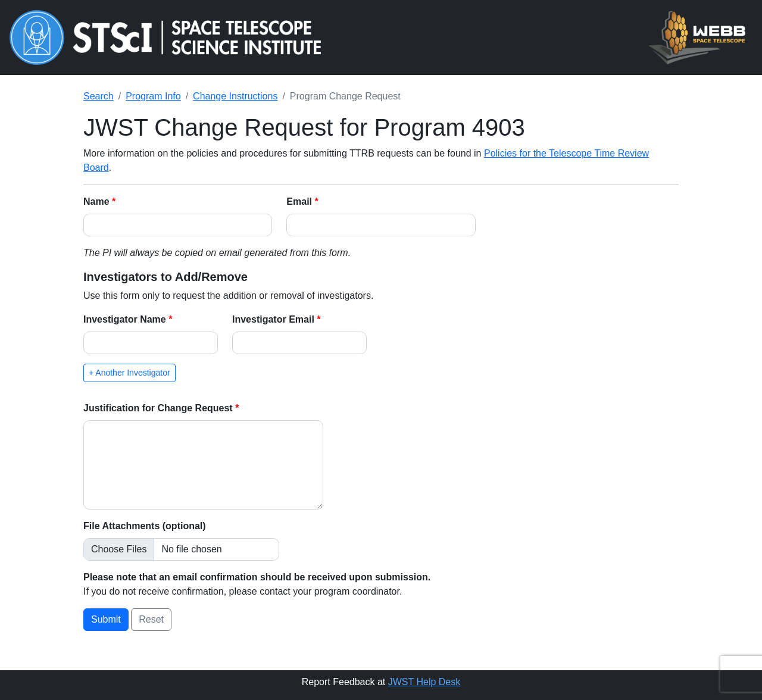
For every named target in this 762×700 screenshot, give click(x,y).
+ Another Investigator (129, 373)
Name (98, 201)
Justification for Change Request (159, 408)
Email (300, 201)
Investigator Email (274, 319)
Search (99, 96)
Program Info (153, 96)
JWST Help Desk (424, 682)
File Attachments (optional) (145, 526)
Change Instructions (235, 96)
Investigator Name (126, 319)
